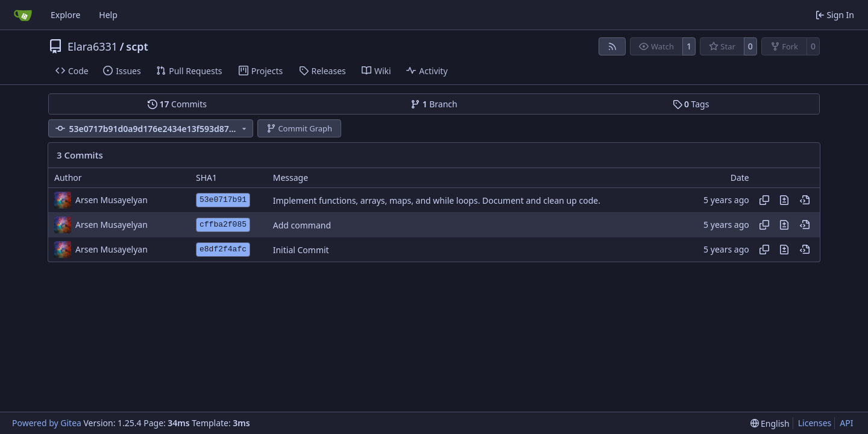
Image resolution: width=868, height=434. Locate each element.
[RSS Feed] (612, 46)
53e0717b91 (223, 200)
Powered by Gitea (47, 423)
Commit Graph (299, 128)
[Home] (23, 15)
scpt (137, 46)
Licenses (815, 423)
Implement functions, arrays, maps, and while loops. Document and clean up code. (437, 200)
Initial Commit (301, 250)
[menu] (770, 423)
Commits (177, 104)
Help (108, 15)
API (846, 423)
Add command (302, 225)
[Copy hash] (764, 200)
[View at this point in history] (805, 200)
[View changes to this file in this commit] (784, 200)
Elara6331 (93, 46)
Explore (65, 15)
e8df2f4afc (223, 249)
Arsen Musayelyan (112, 200)
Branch (434, 104)
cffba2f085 (223, 225)
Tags (691, 104)
